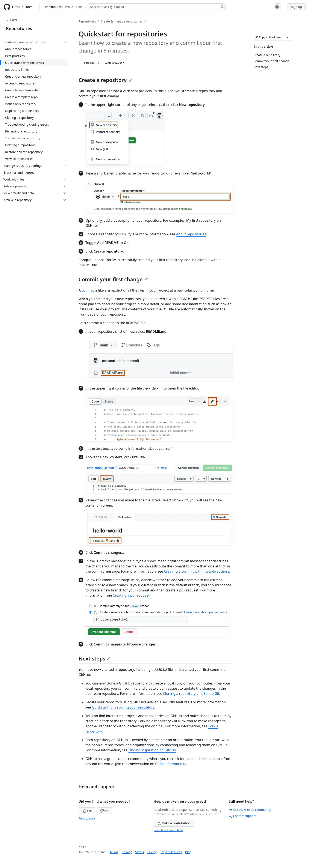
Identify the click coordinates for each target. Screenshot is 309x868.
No (104, 811)
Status (140, 852)
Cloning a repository (179, 693)
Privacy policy (87, 818)
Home (12, 20)
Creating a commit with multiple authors (197, 571)
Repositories (19, 28)
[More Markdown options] (288, 37)
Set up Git (211, 693)
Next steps (95, 658)
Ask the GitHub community (250, 810)
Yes (87, 811)
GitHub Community (171, 764)
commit (88, 290)
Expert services (171, 852)
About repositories (191, 234)
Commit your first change (113, 279)
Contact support (242, 816)
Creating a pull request (131, 595)
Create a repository (105, 80)
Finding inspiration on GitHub (152, 750)
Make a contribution (174, 823)
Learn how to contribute (168, 830)
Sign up (297, 7)
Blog (188, 852)
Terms (114, 852)
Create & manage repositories (122, 21)
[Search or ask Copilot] (157, 7)
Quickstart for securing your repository (123, 707)
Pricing (152, 852)
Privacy (127, 852)
